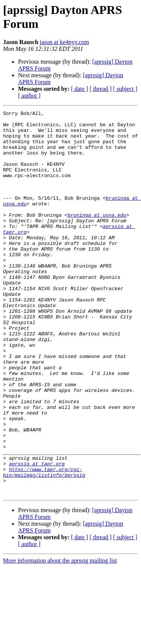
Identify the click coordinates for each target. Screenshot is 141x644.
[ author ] (29, 96)
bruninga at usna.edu (97, 236)
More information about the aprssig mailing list (60, 637)
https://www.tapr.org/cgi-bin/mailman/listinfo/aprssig (44, 545)
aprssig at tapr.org (37, 535)
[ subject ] (125, 89)
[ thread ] (101, 89)
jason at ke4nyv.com (64, 42)
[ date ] (80, 89)
